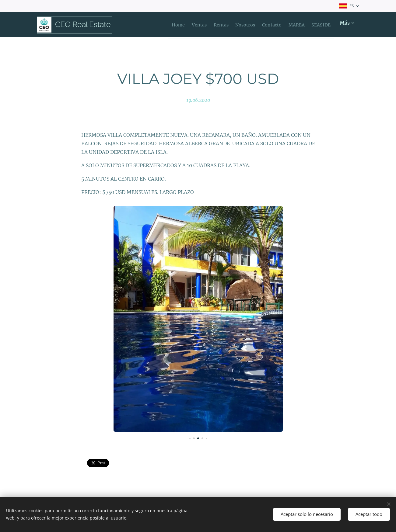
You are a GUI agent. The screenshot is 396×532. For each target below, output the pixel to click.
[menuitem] (171, 25)
